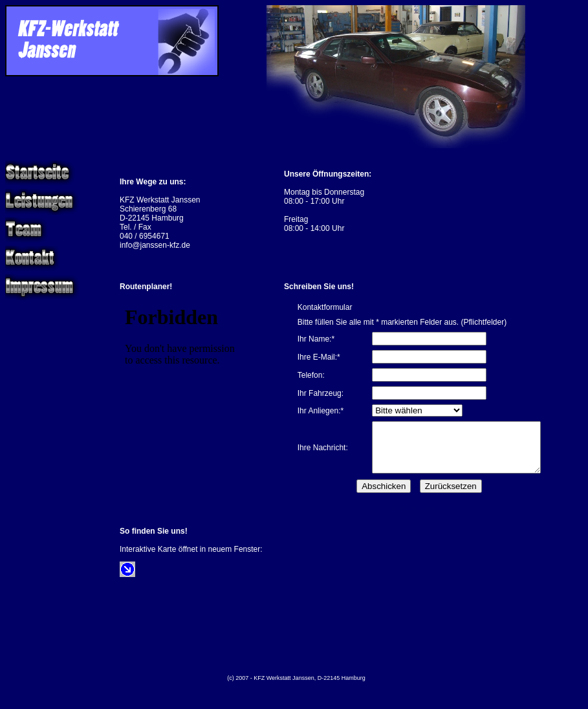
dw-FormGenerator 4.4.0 (419, 518)
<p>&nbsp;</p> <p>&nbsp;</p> (184, 375)
